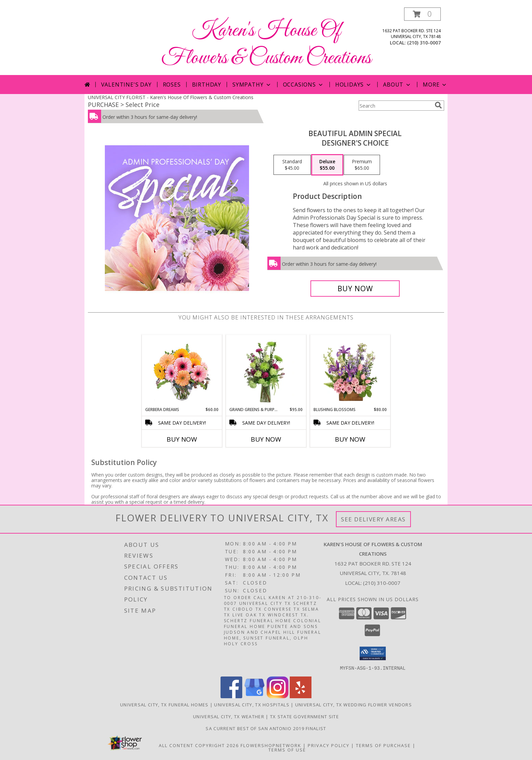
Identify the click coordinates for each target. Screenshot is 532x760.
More (435, 85)
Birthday (207, 85)
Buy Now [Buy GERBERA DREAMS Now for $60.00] (182, 439)
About (397, 85)
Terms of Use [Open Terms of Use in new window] (287, 749)
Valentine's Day (126, 85)
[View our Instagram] (278, 696)
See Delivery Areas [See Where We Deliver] (373, 519)
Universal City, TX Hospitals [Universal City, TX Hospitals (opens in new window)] (252, 704)
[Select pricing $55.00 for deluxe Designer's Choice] (327, 165)
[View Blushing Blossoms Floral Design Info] (350, 371)
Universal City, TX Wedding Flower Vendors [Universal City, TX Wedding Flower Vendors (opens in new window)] (354, 704)
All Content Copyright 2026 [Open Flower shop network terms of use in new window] (199, 745)
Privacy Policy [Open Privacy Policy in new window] (329, 745)
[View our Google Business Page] (254, 696)
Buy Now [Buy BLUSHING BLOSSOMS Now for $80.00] (350, 439)
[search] (438, 105)
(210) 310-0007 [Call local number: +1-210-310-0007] (424, 43)
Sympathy (252, 85)
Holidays (354, 85)
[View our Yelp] (301, 696)
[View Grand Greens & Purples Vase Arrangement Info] (266, 371)
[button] (422, 14)
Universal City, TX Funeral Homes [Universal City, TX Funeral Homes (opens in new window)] (164, 704)
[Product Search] (395, 106)
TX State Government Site (305, 716)
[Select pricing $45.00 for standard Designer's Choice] (292, 165)
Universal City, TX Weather (229, 716)
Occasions (303, 85)
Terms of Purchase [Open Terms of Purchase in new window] (383, 745)
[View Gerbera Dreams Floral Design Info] (182, 371)
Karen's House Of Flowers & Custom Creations (266, 44)
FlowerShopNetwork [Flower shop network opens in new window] (271, 745)
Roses (172, 85)
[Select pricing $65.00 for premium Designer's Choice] (362, 165)
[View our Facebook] (231, 696)
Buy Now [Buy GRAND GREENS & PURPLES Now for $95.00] (266, 439)
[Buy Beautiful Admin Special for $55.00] (355, 289)
